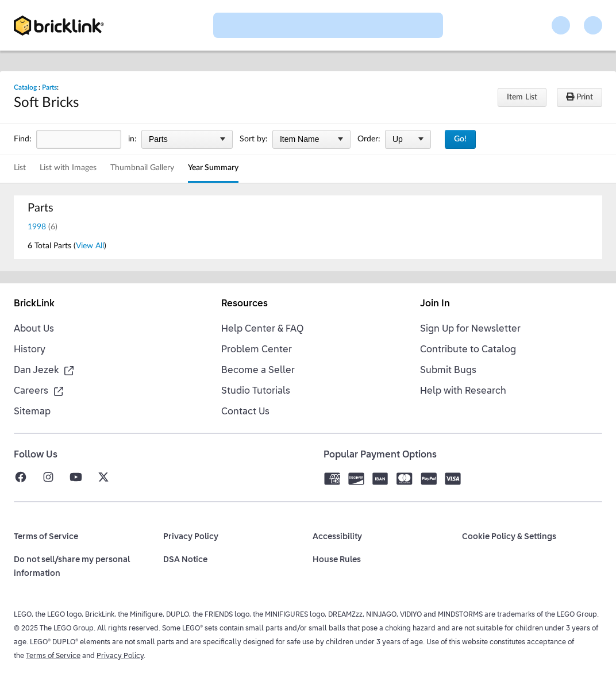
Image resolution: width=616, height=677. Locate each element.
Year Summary (213, 168)
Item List (522, 97)
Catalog (25, 87)
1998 (37, 227)
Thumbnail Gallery (142, 168)
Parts (49, 87)
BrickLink (34, 304)
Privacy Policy (120, 656)
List (20, 168)
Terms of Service (53, 656)
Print (580, 97)
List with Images (68, 168)
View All (90, 246)
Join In (435, 304)
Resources (245, 304)
